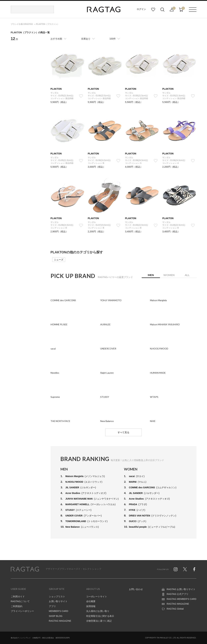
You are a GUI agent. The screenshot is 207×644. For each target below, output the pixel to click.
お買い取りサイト (58, 601)
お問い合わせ (136, 589)
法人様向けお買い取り (98, 611)
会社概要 (91, 601)
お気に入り (153, 10)
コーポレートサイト (97, 597)
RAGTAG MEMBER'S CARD (182, 599)
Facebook (194, 569)
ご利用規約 (17, 606)
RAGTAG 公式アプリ (178, 594)
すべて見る (123, 432)
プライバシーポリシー (22, 611)
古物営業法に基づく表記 (99, 621)
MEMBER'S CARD (59, 611)
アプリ (52, 606)
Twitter (185, 569)
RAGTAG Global (175, 609)
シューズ (59, 260)
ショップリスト (57, 597)
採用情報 (91, 606)
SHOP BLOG (56, 616)
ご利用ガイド (18, 597)
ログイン (141, 9)
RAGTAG (25, 569)
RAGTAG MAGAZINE (60, 621)
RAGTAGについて (20, 601)
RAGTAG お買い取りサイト (181, 589)
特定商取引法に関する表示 (100, 616)
